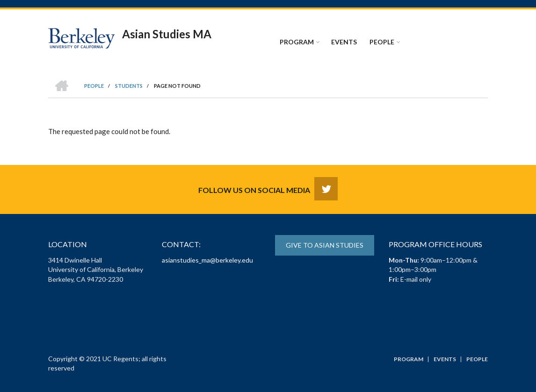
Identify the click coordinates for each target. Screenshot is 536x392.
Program (409, 359)
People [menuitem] (382, 42)
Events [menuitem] (344, 42)
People (477, 359)
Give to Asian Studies (325, 245)
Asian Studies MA (167, 34)
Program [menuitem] (297, 42)
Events (445, 359)
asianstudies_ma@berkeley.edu (207, 260)
